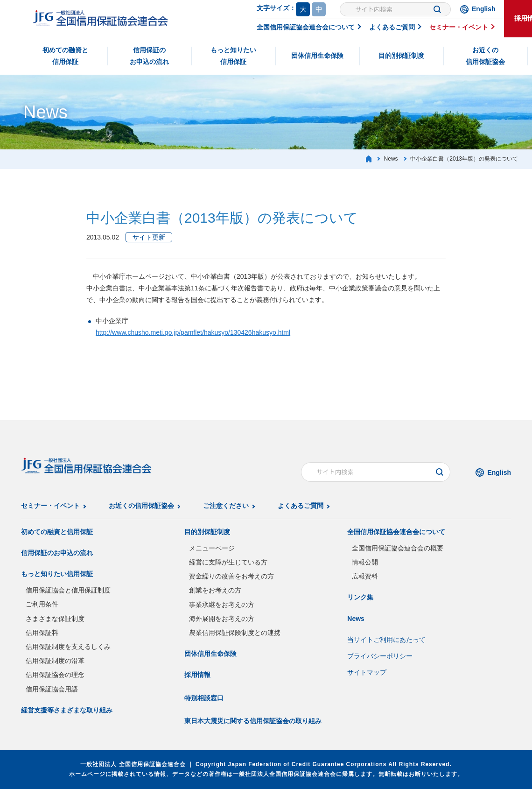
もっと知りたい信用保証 (233, 56)
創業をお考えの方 (215, 590)
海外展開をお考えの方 (222, 619)
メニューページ (212, 548)
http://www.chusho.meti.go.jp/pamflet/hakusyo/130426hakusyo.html (193, 332)
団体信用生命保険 (317, 56)
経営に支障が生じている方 (228, 562)
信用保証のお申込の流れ (149, 56)
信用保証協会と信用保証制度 (68, 590)
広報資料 (365, 576)
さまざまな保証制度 (55, 619)
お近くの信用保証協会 (485, 56)
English (484, 9)
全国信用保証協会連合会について (306, 27)
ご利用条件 (42, 604)
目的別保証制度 (401, 56)
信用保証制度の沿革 (55, 661)
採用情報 (197, 675)
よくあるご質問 (392, 27)
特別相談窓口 (204, 698)
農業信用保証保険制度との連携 (235, 633)
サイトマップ (367, 672)
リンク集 (360, 597)
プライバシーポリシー (380, 656)
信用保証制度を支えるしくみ (68, 647)
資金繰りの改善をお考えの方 (231, 576)
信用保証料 (42, 633)
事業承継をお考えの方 (222, 605)
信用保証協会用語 (52, 689)
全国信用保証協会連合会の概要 (398, 548)
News (356, 619)
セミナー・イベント (459, 27)
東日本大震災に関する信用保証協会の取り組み (253, 721)
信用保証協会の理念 (55, 675)
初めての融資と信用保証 (65, 56)
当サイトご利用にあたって (386, 640)
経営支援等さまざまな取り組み (67, 710)
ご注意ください (226, 506)
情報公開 (365, 562)
